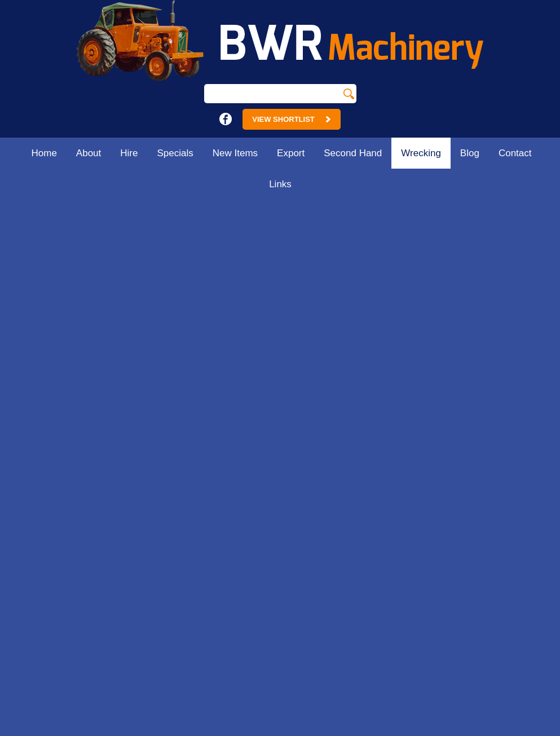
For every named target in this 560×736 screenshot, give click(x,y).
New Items (235, 153)
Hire (129, 153)
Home (44, 153)
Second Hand (353, 153)
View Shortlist (291, 119)
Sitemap (115, 730)
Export (291, 153)
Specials (175, 153)
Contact (515, 153)
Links (280, 184)
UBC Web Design (416, 730)
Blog (470, 153)
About (89, 153)
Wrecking (421, 153)
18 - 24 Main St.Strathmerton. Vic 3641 (220, 436)
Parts (546, 212)
